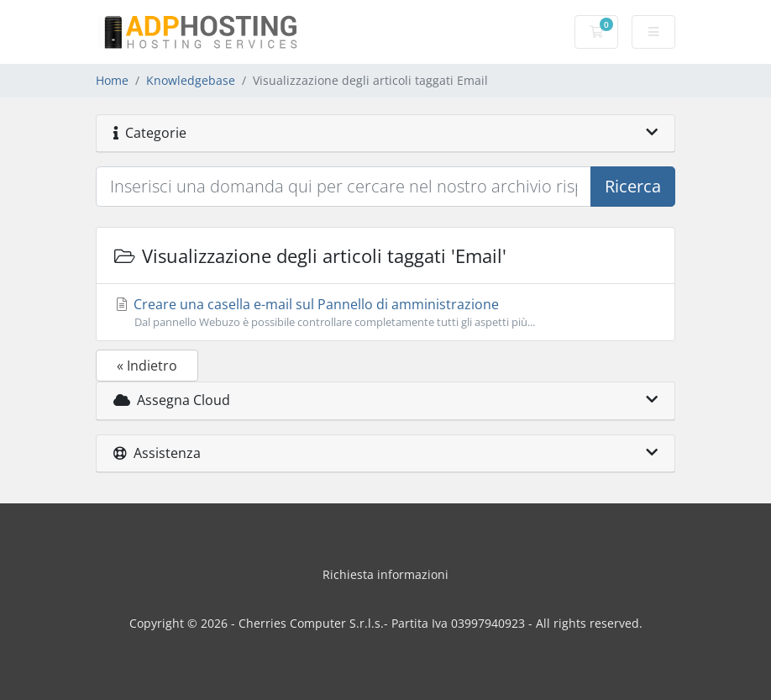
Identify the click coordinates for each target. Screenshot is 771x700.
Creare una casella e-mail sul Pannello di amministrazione (385, 313)
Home (112, 80)
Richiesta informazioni (385, 574)
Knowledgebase (191, 80)
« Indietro (147, 366)
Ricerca (633, 186)
